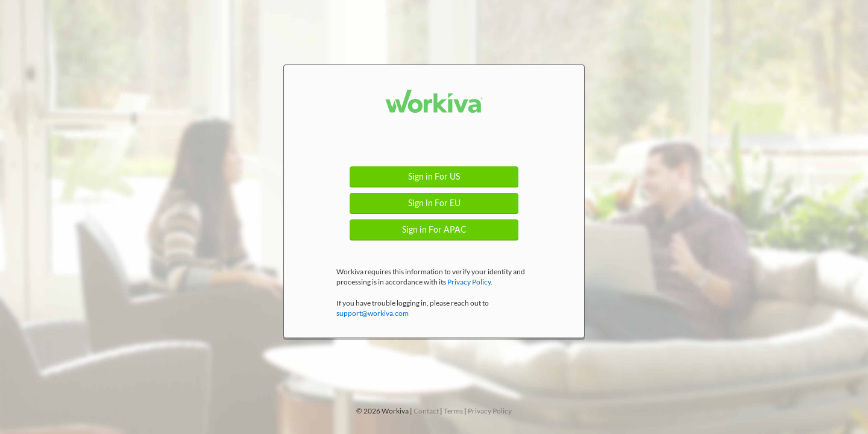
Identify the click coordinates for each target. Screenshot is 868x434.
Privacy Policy (469, 282)
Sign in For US (434, 177)
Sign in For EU (434, 203)
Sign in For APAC (434, 230)
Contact (426, 411)
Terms (453, 411)
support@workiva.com (373, 313)
